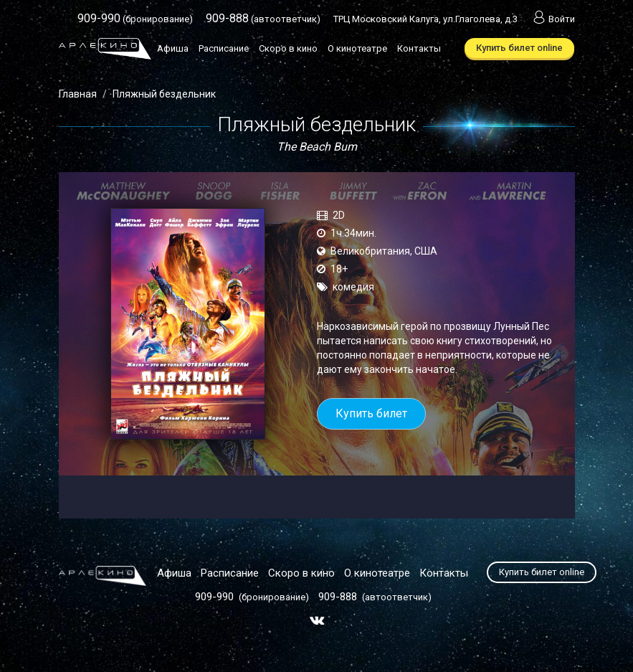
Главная (78, 94)
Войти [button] (553, 19)
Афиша (173, 48)
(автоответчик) (263, 19)
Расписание (224, 48)
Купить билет (371, 413)
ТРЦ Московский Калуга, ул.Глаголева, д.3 (425, 19)
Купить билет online (519, 48)
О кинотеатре (357, 48)
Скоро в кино (288, 48)
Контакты (419, 48)
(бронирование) (135, 19)
